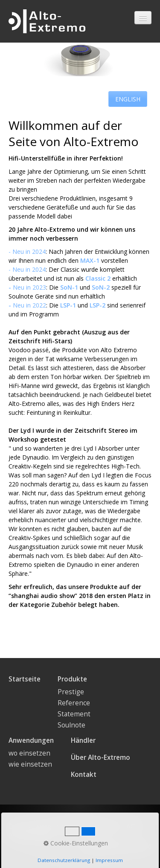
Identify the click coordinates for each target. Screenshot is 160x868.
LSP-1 (68, 305)
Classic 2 (98, 278)
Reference (74, 703)
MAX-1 (90, 260)
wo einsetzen (29, 753)
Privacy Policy (29, 836)
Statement (74, 714)
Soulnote (71, 725)
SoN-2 (102, 287)
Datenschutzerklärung (44, 826)
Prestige (71, 692)
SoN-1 (69, 287)
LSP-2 (97, 305)
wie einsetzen (30, 764)
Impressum (102, 826)
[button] (128, 99)
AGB (133, 826)
